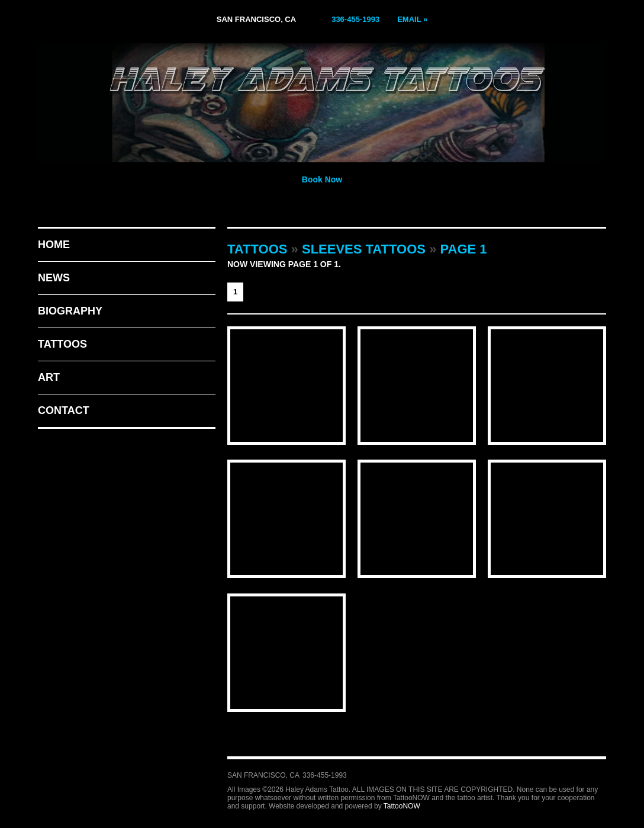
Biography (70, 311)
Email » (412, 19)
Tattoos (62, 344)
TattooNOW (402, 806)
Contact (64, 410)
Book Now (322, 179)
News (54, 278)
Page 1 (464, 249)
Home (54, 245)
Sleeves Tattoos (364, 249)
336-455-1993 (355, 19)
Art (49, 377)
